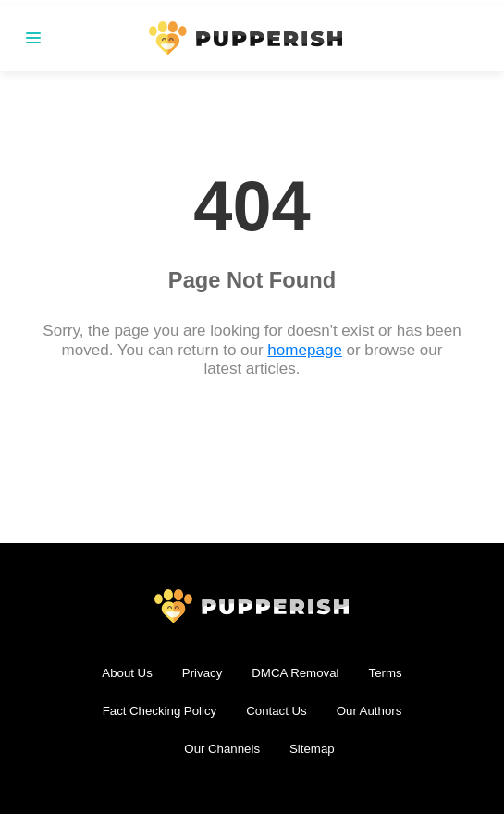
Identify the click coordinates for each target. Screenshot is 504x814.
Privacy (203, 673)
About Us (127, 673)
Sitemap (312, 749)
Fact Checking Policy (160, 711)
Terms (386, 673)
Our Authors (369, 711)
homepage (305, 350)
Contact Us (276, 711)
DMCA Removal (295, 673)
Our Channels (222, 749)
